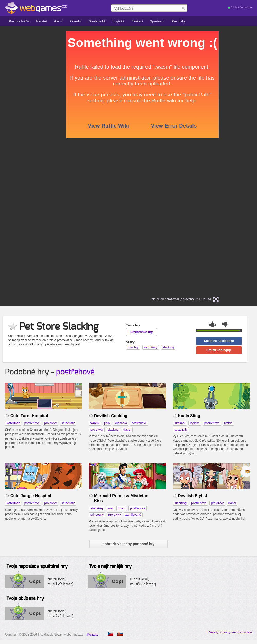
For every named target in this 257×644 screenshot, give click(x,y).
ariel (110, 508)
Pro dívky (179, 21)
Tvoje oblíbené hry (25, 599)
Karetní (42, 21)
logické (195, 423)
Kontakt (93, 635)
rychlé (228, 423)
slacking (113, 430)
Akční (58, 21)
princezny (97, 515)
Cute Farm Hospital (29, 416)
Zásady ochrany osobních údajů (230, 632)
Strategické (97, 21)
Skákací (137, 21)
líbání (122, 508)
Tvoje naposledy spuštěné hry (37, 567)
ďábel (127, 430)
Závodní (76, 21)
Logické (118, 21)
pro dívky (51, 423)
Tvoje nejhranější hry (110, 567)
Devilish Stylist (192, 496)
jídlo (107, 423)
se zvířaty (68, 423)
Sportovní (157, 21)
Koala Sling (189, 416)
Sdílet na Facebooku (219, 341)
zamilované (133, 515)
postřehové (75, 372)
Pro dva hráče (19, 21)
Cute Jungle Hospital (31, 496)
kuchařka (121, 423)
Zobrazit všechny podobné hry (128, 544)
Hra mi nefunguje (219, 350)
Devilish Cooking (111, 416)
